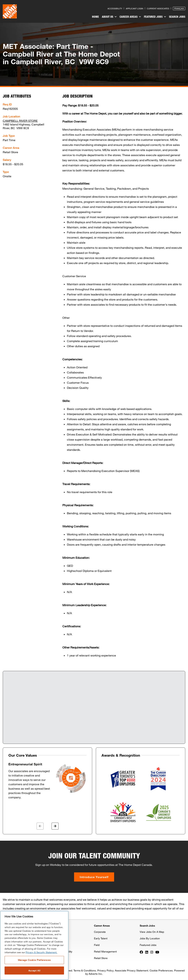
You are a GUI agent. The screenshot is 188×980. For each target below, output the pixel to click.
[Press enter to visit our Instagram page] (152, 952)
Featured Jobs (155, 17)
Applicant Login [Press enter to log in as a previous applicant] (135, 8)
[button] (40, 826)
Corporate (100, 932)
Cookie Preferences (161, 970)
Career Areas (130, 17)
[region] (34, 945)
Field (97, 945)
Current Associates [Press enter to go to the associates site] (158, 8)
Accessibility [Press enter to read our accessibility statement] (115, 8)
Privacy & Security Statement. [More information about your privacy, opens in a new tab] (41, 952)
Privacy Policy (105, 970)
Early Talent (101, 938)
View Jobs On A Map (152, 932)
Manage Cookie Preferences (34, 960)
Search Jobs (177, 17)
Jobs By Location (150, 938)
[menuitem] (95, 17)
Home (95, 17)
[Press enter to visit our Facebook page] (141, 952)
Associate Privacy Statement (131, 970)
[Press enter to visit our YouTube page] (157, 952)
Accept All (34, 971)
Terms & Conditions (85, 970)
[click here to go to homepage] (10, 11)
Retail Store (101, 958)
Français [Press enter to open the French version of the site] (179, 8)
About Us (109, 17)
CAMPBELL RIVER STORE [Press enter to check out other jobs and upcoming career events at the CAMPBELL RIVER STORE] (20, 121)
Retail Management (105, 951)
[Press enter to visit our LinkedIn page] (147, 952)
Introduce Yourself (94, 877)
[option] (47, 781)
